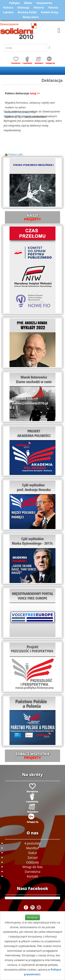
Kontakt (32, 876)
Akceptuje (32, 917)
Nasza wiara (31, 17)
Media (28, 3)
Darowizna (32, 872)
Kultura (8, 8)
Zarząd (33, 857)
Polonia (53, 8)
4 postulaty (33, 843)
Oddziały (32, 862)
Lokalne (8, 12)
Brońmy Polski (27, 12)
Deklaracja (52, 80)
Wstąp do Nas (32, 867)
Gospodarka (44, 3)
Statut (32, 853)
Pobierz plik (14, 154)
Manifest (32, 848)
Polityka (14, 3)
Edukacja (23, 8)
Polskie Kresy (50, 12)
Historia (39, 8)
